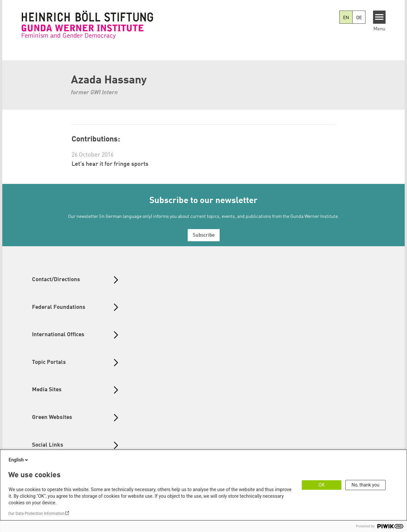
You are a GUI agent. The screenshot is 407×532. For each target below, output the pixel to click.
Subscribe (204, 236)
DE (359, 18)
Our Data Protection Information (36, 514)
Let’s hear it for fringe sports (110, 164)
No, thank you (366, 485)
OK (322, 485)
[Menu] (379, 17)
